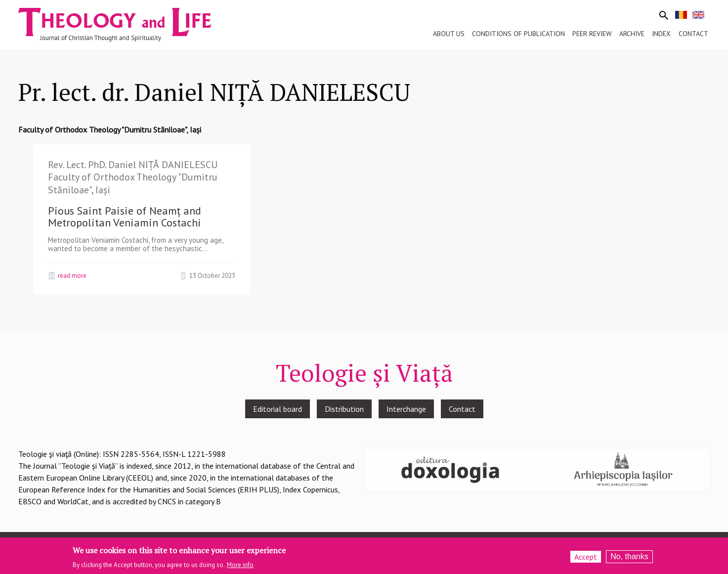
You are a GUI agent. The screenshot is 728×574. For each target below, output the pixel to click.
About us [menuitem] (449, 34)
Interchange (406, 409)
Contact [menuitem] (693, 34)
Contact (462, 409)
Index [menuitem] (661, 34)
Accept (586, 560)
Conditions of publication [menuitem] (518, 34)
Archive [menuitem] (632, 34)
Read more (72, 275)
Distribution (344, 409)
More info (240, 568)
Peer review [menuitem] (592, 34)
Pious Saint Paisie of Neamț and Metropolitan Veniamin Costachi (125, 217)
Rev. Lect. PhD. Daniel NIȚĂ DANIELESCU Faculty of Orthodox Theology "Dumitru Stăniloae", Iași (133, 177)
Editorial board (278, 409)
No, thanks (629, 560)
